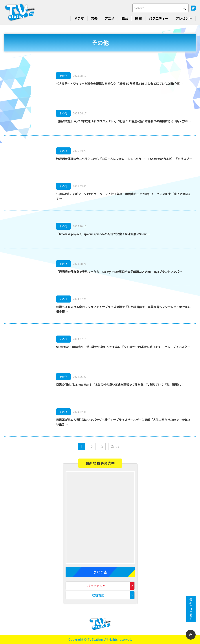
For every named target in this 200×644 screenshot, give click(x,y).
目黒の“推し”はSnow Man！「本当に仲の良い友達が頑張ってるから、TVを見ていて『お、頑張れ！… (121, 384)
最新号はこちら (191, 609)
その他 (63, 76)
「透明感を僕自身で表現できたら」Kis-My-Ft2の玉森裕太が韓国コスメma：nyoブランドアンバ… (119, 272)
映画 (138, 18)
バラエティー (159, 18)
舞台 (125, 18)
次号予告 (100, 572)
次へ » (115, 447)
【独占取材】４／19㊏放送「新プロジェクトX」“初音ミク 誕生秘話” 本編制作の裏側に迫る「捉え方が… (123, 121)
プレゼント (184, 18)
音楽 (94, 18)
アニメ (109, 18)
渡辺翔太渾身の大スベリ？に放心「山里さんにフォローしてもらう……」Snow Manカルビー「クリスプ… (124, 159)
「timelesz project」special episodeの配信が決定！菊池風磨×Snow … (103, 234)
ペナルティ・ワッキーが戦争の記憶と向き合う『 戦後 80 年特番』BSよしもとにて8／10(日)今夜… (119, 83)
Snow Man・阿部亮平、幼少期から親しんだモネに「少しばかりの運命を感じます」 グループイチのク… (123, 347)
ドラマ (79, 18)
